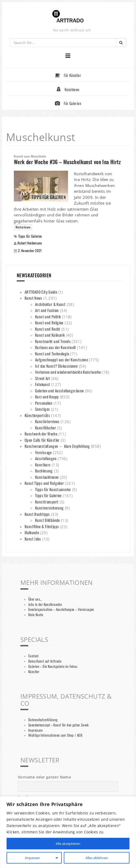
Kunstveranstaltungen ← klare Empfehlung (57, 446)
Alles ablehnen (96, 858)
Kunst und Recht (48, 329)
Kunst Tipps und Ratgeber (44, 483)
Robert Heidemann (30, 243)
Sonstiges (42, 409)
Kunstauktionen (47, 477)
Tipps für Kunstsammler (53, 489)
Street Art (43, 378)
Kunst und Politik (48, 316)
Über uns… (35, 599)
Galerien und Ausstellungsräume (59, 391)
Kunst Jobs (33, 539)
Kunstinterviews (47, 421)
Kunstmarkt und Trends (53, 341)
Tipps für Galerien (30, 236)
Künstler (34, 672)
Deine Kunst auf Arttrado (45, 661)
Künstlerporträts (37, 415)
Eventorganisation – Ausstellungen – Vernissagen (61, 609)
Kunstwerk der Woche (41, 434)
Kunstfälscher (46, 428)
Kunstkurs (43, 465)
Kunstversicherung (49, 508)
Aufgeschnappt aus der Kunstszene (61, 360)
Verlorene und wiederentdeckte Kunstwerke (68, 372)
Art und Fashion (47, 310)
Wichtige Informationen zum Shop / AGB (55, 735)
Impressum (35, 730)
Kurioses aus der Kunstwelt (56, 347)
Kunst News (33, 298)
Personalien (44, 403)
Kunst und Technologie (52, 354)
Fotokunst (42, 384)
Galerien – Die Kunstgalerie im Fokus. (53, 666)
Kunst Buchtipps (37, 514)
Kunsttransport (47, 502)
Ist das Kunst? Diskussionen (56, 366)
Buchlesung (44, 471)
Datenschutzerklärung (43, 720)
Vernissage (43, 452)
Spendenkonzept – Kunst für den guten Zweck (59, 725)
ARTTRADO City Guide (41, 292)
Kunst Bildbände (47, 520)
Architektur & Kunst (50, 304)
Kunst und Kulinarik (50, 335)
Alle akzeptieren (68, 843)
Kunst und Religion (49, 323)
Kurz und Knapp (47, 397)
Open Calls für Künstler (42, 440)
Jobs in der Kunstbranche (45, 604)
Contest (33, 656)
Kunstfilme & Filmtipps (42, 526)
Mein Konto (36, 615)
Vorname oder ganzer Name (44, 777)
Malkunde (32, 532)
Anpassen (32, 858)
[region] (68, 832)
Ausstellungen (46, 458)
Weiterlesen (23, 227)
